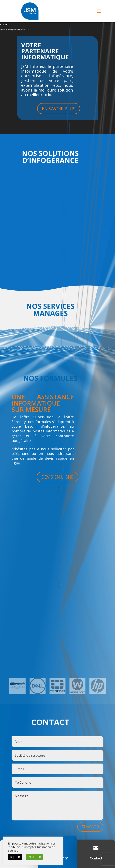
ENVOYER (90, 827)
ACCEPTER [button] (35, 857)
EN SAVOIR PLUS (59, 108)
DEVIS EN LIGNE (57, 477)
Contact (96, 858)
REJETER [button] (15, 857)
